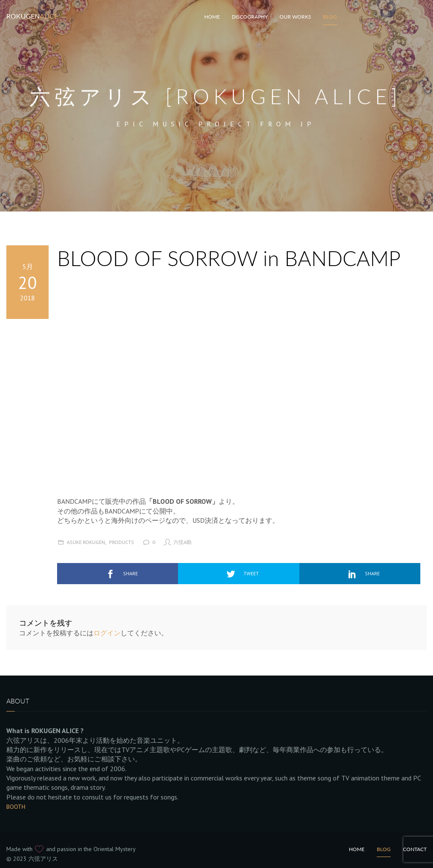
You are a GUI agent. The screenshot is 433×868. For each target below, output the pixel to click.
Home (357, 849)
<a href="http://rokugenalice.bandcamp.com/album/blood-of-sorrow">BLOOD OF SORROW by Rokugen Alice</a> (131, 382)
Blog (330, 17)
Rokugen (32, 16)
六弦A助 (182, 542)
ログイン (107, 633)
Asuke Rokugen (86, 542)
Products (122, 542)
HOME (212, 17)
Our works (295, 17)
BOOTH (16, 807)
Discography (250, 17)
